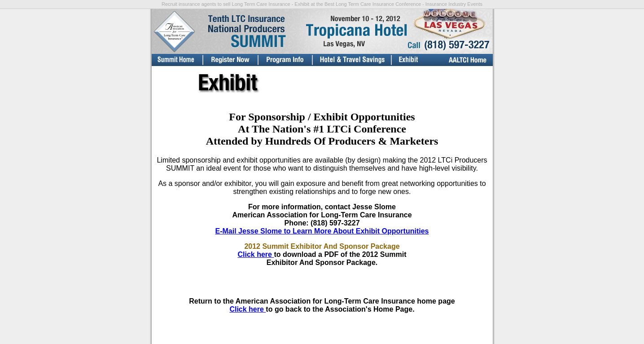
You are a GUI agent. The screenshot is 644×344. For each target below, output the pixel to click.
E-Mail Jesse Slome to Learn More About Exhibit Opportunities (322, 231)
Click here (256, 254)
